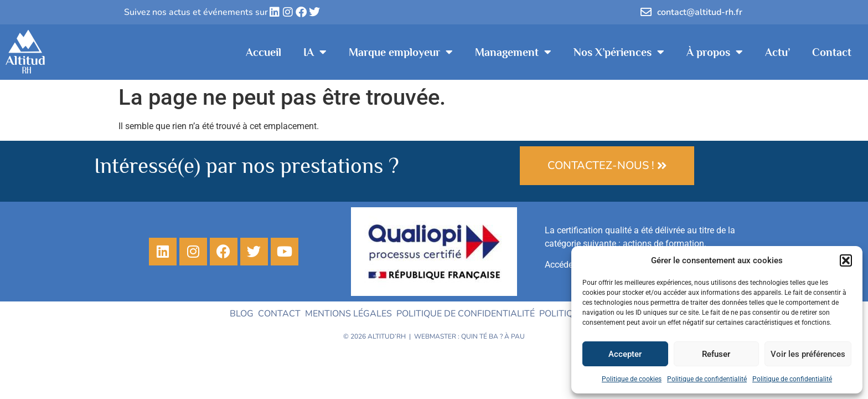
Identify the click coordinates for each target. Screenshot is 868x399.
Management (513, 52)
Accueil (263, 52)
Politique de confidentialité (707, 379)
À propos (715, 52)
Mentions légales (348, 314)
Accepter (625, 354)
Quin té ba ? (482, 336)
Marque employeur (401, 52)
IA (315, 52)
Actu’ (777, 52)
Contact (832, 52)
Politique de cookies (632, 379)
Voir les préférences (808, 354)
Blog (242, 314)
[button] (846, 260)
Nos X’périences (619, 52)
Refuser (716, 354)
